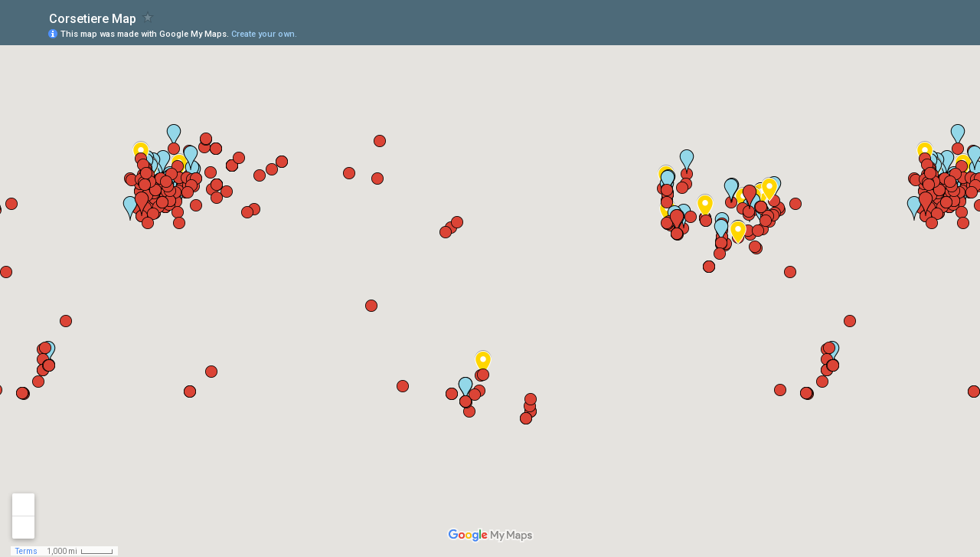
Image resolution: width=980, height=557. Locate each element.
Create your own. (264, 34)
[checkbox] (148, 17)
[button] (907, 33)
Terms (26, 551)
